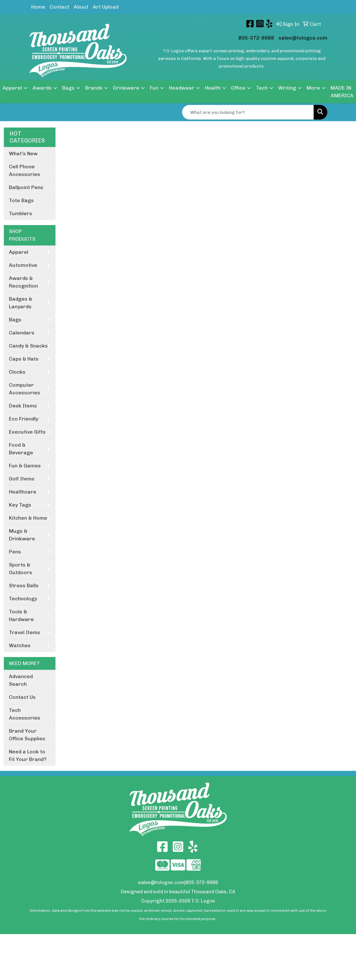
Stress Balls (24, 585)
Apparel (19, 252)
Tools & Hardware (21, 615)
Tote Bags (21, 200)
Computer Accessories (25, 389)
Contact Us (22, 697)
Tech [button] (262, 88)
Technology (23, 599)
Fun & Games (25, 466)
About (81, 7)
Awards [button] (42, 88)
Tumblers (21, 213)
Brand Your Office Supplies (27, 735)
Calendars (22, 333)
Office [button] (238, 88)
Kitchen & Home (28, 518)
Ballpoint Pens (26, 187)
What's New (23, 154)
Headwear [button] (182, 88)
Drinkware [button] (126, 88)
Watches (20, 645)
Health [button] (213, 88)
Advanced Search (21, 680)
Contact (59, 7)
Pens (15, 552)
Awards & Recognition (23, 282)
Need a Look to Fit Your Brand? (28, 755)
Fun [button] (154, 88)
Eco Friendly (24, 419)
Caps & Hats (24, 359)
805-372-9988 (256, 38)
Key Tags (20, 505)
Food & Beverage (21, 449)
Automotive (23, 265)
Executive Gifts (27, 432)
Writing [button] (287, 88)
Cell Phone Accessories (25, 170)
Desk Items (23, 406)
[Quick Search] (248, 112)
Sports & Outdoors (21, 569)
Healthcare (23, 492)
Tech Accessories (25, 714)
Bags (15, 320)
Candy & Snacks (28, 346)
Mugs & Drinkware (22, 535)
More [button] (313, 88)
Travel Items (25, 632)
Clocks (17, 372)
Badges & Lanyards (21, 303)
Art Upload (106, 7)
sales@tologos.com (303, 38)
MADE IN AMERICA (342, 92)
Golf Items (22, 479)
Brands (94, 88)
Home (38, 7)
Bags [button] (68, 88)
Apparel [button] (12, 88)
